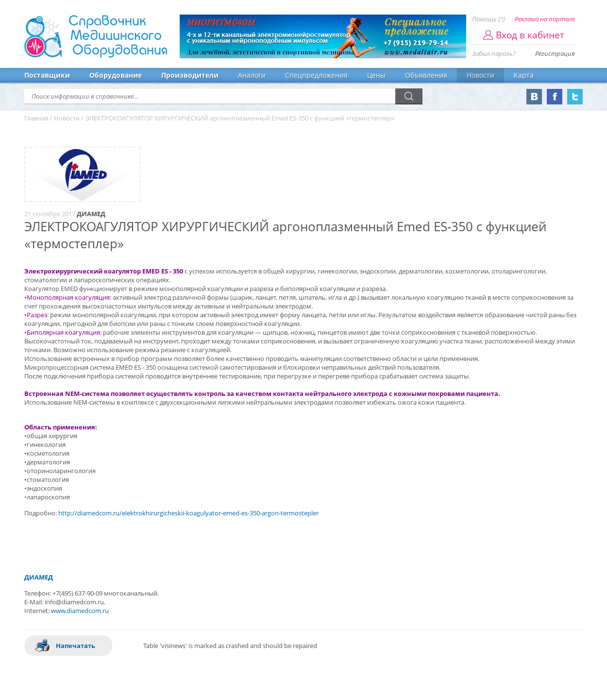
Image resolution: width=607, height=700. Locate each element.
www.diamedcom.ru (80, 611)
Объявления (426, 75)
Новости (481, 75)
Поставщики (47, 75)
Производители (190, 75)
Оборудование (116, 75)
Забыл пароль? (494, 53)
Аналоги (252, 75)
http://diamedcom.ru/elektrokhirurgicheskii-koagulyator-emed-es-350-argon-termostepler (188, 513)
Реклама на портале (545, 19)
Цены (376, 75)
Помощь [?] (489, 19)
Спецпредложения (316, 75)
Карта (524, 75)
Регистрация (555, 53)
